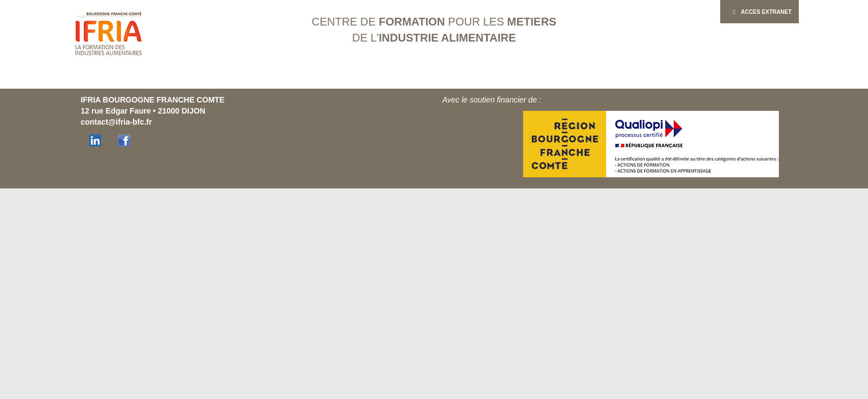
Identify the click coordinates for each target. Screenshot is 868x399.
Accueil (159, 78)
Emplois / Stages (596, 78)
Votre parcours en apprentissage (347, 78)
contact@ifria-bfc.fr (117, 122)
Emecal (541, 78)
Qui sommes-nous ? (225, 78)
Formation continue (472, 78)
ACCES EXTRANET (759, 12)
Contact (708, 78)
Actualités (660, 78)
